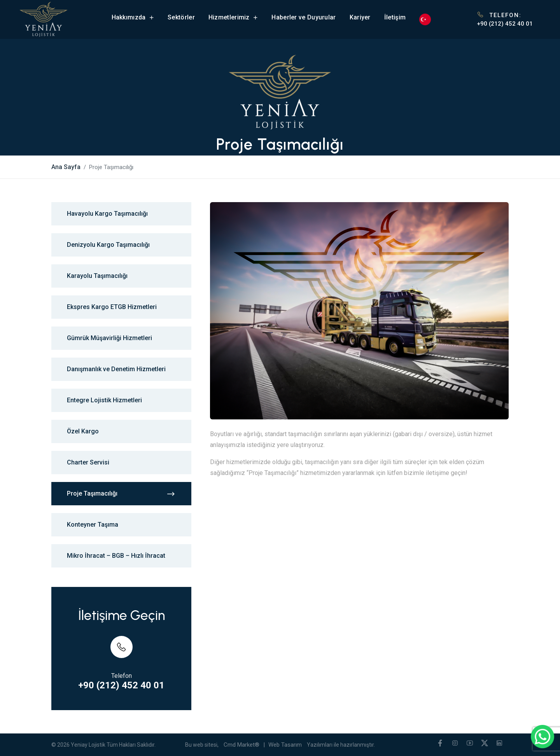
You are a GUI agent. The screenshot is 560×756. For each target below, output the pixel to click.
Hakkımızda (133, 17)
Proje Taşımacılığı (121, 494)
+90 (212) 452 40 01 (505, 24)
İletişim (395, 17)
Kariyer (360, 17)
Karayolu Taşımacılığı (97, 276)
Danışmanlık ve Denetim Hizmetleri (116, 369)
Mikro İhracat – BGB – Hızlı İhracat (116, 556)
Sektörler (181, 17)
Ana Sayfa (66, 167)
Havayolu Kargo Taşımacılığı (107, 214)
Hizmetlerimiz (233, 17)
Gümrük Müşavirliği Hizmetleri (109, 338)
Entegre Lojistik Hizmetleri (104, 400)
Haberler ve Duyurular (304, 17)
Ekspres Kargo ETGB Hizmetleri (112, 307)
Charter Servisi (88, 462)
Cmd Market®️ (241, 745)
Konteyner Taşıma (93, 525)
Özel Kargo (83, 431)
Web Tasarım (285, 745)
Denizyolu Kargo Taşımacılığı (108, 245)
